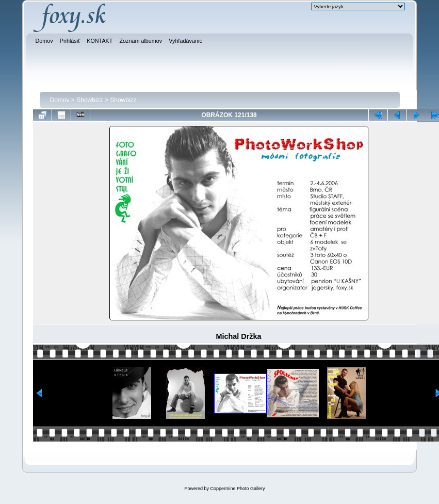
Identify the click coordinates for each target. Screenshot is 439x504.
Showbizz (90, 100)
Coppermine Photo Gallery (237, 489)
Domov (60, 100)
